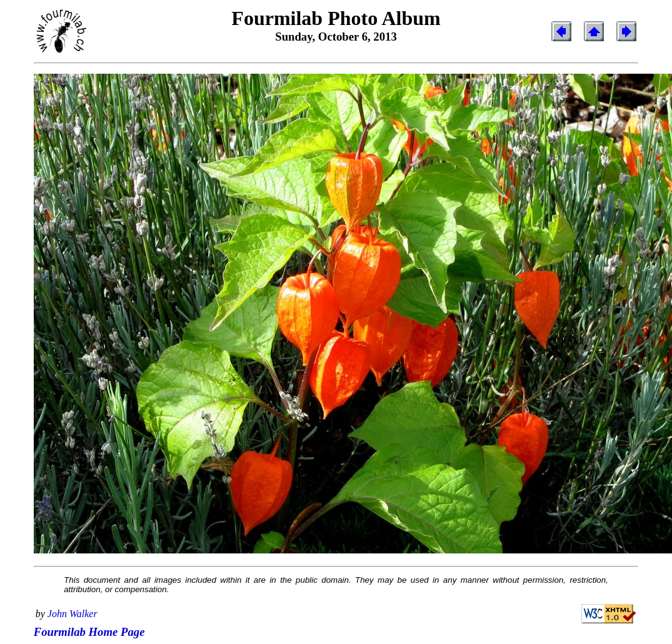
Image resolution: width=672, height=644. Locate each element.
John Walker (73, 614)
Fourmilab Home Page (89, 632)
